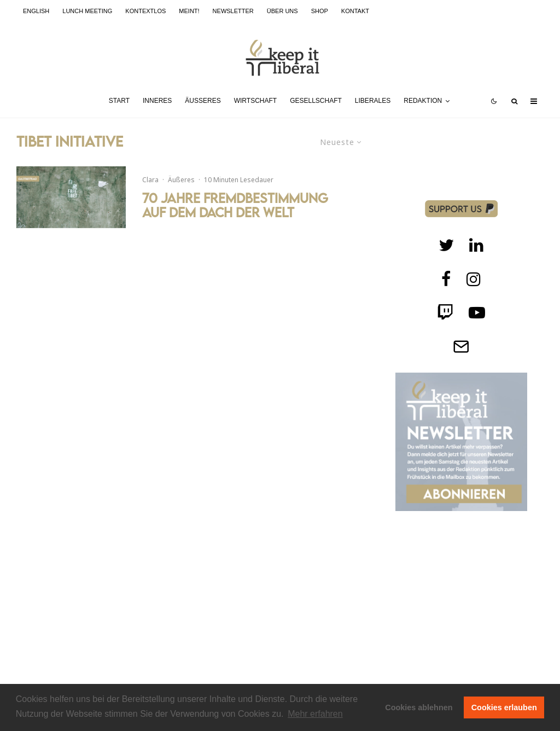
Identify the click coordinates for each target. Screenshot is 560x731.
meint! (189, 11)
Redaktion (423, 101)
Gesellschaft (316, 101)
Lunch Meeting (87, 11)
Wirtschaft (255, 101)
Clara (150, 180)
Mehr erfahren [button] (315, 714)
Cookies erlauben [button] (504, 707)
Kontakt (355, 11)
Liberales (373, 101)
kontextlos (145, 11)
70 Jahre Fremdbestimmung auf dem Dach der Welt (235, 205)
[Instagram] (474, 279)
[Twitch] (476, 245)
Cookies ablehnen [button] (419, 707)
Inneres (157, 101)
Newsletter (233, 11)
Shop (320, 11)
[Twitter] (446, 245)
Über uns (282, 11)
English (36, 11)
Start (119, 101)
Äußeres (203, 101)
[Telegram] (461, 346)
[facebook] (446, 279)
